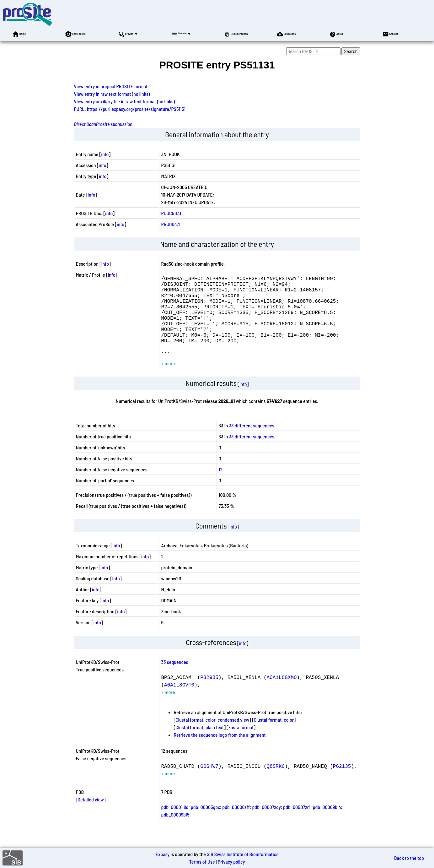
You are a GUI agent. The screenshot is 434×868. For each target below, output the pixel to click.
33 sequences (175, 678)
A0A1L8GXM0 (282, 693)
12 (221, 486)
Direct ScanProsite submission (103, 124)
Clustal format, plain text (200, 743)
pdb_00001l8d (175, 823)
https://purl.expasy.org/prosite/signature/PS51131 (136, 109)
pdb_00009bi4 (327, 823)
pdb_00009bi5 (175, 831)
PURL (79, 109)
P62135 (342, 782)
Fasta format (241, 743)
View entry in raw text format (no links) (112, 94)
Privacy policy (231, 862)
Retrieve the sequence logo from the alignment (220, 751)
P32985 (209, 693)
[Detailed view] (91, 816)
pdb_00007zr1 (297, 823)
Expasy (163, 854)
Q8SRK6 (276, 782)
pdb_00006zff (236, 823)
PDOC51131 (171, 213)
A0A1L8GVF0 (179, 701)
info (105, 154)
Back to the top (409, 858)
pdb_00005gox (205, 823)
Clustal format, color (274, 736)
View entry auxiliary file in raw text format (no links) (125, 101)
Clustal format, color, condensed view (212, 736)
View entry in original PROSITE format (111, 86)
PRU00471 (171, 224)
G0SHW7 (209, 782)
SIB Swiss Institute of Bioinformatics (243, 854)
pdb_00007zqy (266, 823)
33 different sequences (252, 442)
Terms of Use (202, 862)
